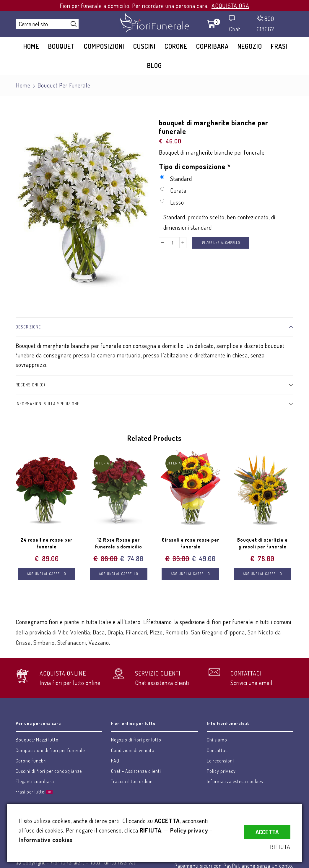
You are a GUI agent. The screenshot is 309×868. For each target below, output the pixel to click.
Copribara (212, 46)
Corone (176, 46)
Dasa (99, 632)
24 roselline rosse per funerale (47, 543)
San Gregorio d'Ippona (218, 632)
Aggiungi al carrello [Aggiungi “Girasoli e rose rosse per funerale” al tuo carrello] (190, 574)
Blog (154, 65)
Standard (176, 179)
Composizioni (104, 46)
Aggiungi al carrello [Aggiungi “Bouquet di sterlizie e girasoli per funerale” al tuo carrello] (262, 574)
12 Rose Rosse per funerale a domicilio (119, 543)
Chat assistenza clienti (162, 683)
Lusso (172, 202)
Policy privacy (189, 830)
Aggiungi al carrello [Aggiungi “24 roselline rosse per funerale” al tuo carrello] (47, 574)
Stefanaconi (72, 642)
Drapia (115, 632)
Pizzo (156, 632)
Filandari (136, 632)
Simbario (44, 642)
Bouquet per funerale (64, 85)
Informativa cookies (46, 840)
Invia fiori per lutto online (70, 683)
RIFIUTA (280, 847)
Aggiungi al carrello (223, 243)
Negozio (250, 46)
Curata (173, 190)
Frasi (279, 46)
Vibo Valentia (74, 632)
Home (31, 46)
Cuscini (144, 46)
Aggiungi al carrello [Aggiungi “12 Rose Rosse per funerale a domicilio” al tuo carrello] (119, 574)
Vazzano (99, 642)
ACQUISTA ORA (230, 6)
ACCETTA (267, 832)
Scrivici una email (252, 683)
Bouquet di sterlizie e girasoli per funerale (262, 543)
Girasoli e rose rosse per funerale (191, 543)
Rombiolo (177, 632)
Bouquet (62, 46)
